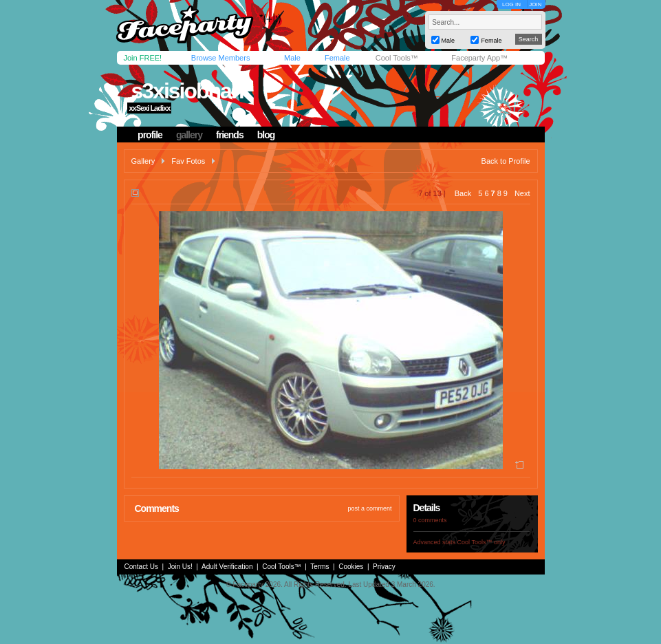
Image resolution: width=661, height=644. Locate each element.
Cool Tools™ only (481, 542)
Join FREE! (143, 58)
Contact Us (141, 567)
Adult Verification (227, 567)
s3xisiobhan (187, 91)
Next (522, 193)
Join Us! (180, 567)
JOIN (535, 4)
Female (337, 58)
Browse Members (221, 58)
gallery (189, 135)
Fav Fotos (188, 161)
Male (292, 58)
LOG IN (511, 4)
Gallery (143, 161)
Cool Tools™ (397, 58)
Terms (319, 567)
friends (230, 135)
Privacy (384, 567)
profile (150, 135)
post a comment (369, 508)
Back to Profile (506, 161)
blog (266, 135)
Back (463, 193)
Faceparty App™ (479, 58)
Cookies (351, 567)
